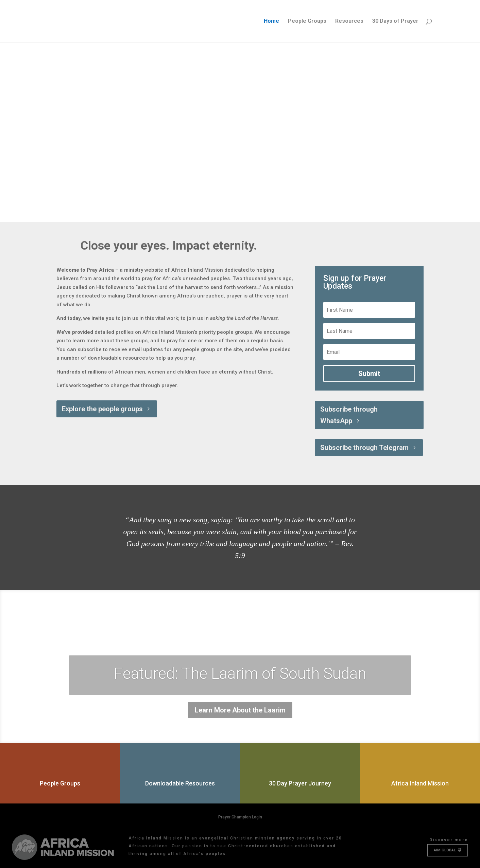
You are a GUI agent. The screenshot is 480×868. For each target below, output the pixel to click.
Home (271, 21)
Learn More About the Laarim (240, 710)
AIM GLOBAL (445, 850)
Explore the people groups (102, 409)
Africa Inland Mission (420, 783)
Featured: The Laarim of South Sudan (240, 673)
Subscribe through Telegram (364, 448)
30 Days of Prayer (395, 21)
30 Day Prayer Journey (300, 783)
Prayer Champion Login (240, 817)
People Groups (307, 21)
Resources (349, 21)
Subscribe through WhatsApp (349, 415)
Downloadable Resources (180, 783)
